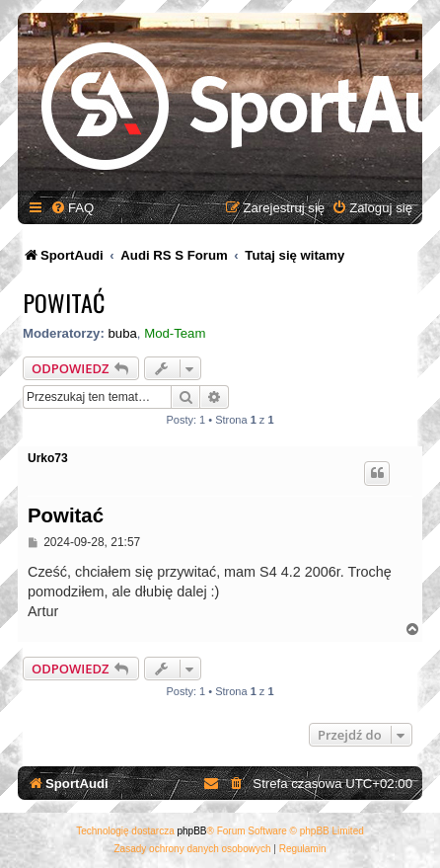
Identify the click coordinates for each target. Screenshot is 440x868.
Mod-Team (175, 333)
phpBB (192, 831)
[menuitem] (72, 208)
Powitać (64, 302)
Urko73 (48, 458)
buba (122, 333)
